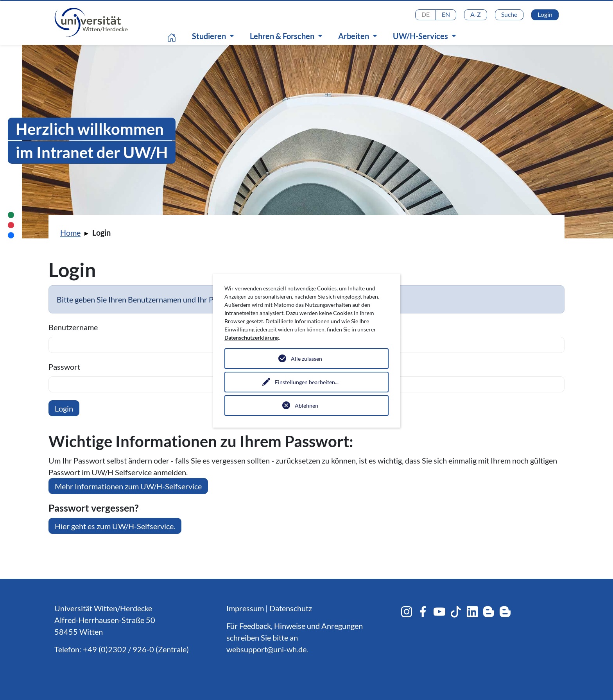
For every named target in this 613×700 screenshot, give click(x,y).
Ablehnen (306, 405)
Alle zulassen (306, 359)
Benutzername (73, 327)
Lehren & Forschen (283, 36)
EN (446, 14)
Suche (509, 14)
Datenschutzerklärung (252, 337)
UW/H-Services (421, 36)
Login (545, 14)
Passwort (64, 367)
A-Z (476, 14)
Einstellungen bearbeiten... (307, 382)
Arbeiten (354, 36)
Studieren (210, 36)
